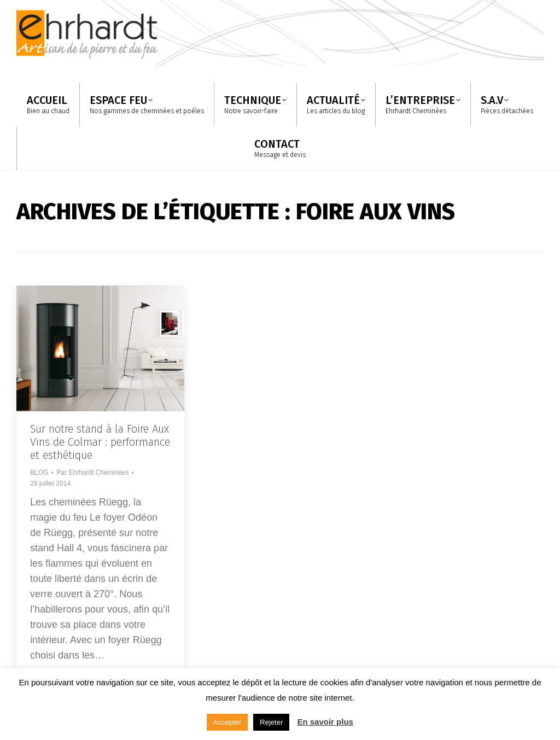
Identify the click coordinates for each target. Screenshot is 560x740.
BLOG (39, 473)
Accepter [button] (227, 722)
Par (92, 473)
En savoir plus (325, 722)
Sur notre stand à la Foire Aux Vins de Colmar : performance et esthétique (100, 442)
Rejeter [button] (271, 722)
